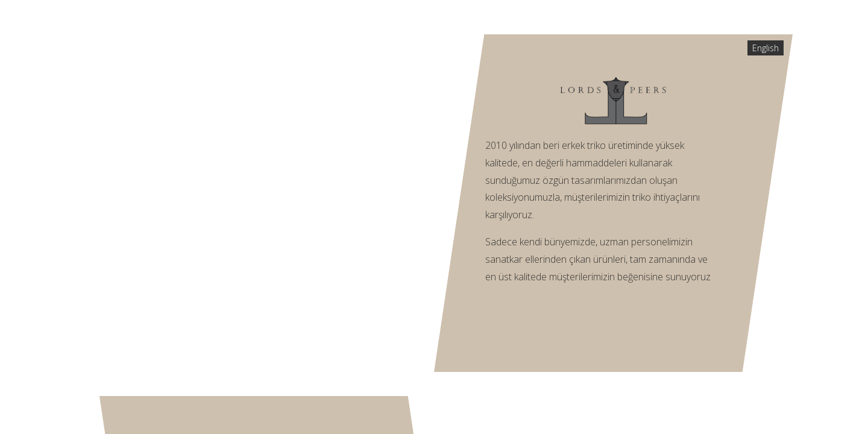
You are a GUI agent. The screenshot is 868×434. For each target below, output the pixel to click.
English (766, 48)
